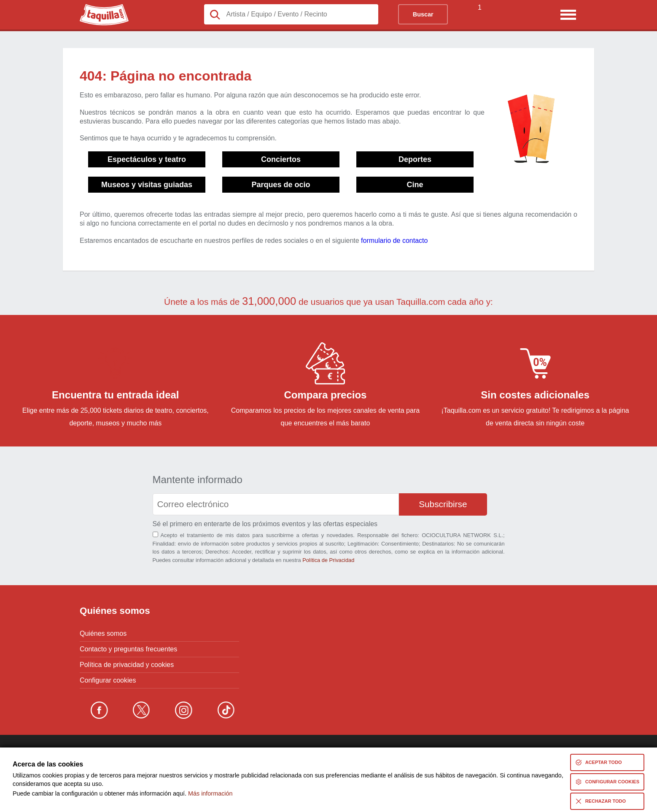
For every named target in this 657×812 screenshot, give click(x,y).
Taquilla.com (98, 8)
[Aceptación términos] (155, 534)
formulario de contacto (394, 241)
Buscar (423, 14)
